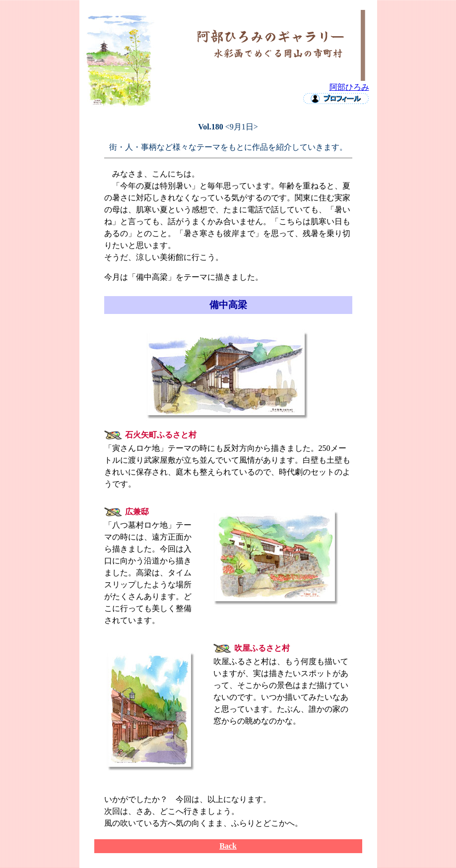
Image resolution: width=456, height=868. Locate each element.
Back (228, 846)
